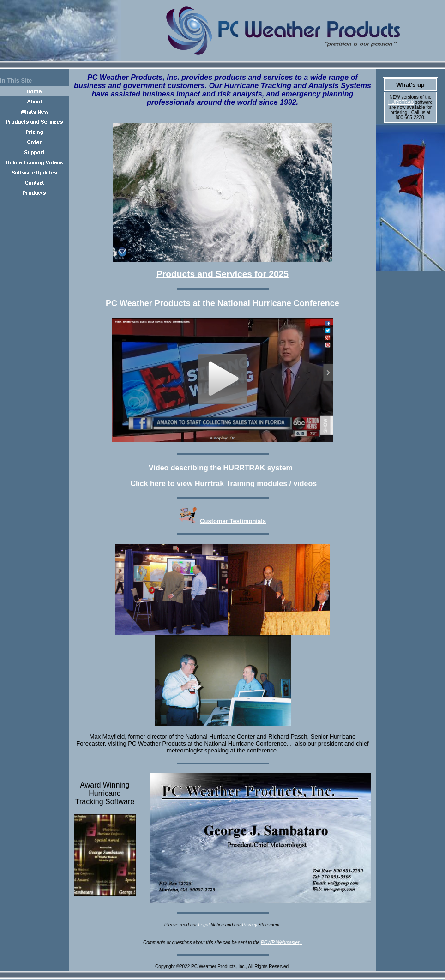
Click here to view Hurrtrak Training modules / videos (223, 484)
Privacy (250, 925)
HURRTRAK (401, 102)
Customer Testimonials (233, 521)
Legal (204, 925)
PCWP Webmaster (280, 942)
